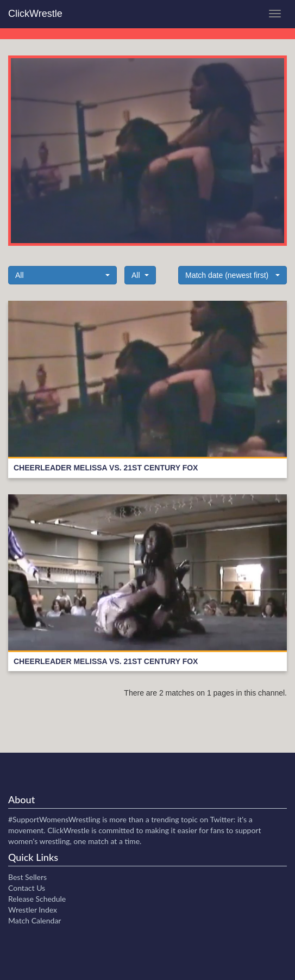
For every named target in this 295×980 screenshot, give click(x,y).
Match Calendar (34, 920)
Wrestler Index (33, 910)
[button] (62, 275)
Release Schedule (37, 899)
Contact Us (27, 888)
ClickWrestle (35, 14)
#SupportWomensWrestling (54, 819)
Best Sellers (27, 877)
